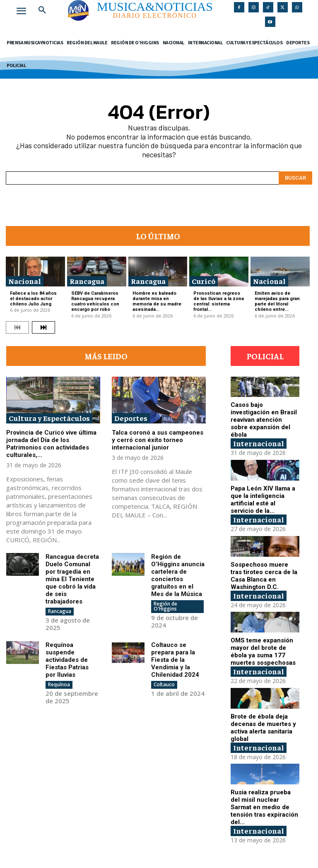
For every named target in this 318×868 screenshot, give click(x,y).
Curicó (204, 281)
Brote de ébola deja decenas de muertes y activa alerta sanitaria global (263, 728)
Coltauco (164, 684)
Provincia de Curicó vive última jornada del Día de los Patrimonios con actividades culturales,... (51, 444)
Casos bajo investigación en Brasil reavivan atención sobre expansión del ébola (264, 420)
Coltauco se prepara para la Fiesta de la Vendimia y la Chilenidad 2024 (175, 660)
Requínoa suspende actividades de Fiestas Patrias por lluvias (67, 660)
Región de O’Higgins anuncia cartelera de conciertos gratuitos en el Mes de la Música (178, 575)
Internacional (259, 443)
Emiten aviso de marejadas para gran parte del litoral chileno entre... (277, 302)
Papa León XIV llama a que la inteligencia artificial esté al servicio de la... (263, 500)
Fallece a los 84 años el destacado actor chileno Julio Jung (33, 299)
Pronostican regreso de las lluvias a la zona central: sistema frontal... (219, 302)
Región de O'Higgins (165, 606)
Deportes (131, 418)
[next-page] (43, 327)
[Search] (295, 178)
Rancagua (87, 281)
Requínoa (59, 684)
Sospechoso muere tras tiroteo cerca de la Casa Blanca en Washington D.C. (264, 576)
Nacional (25, 281)
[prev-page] (17, 327)
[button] (42, 10)
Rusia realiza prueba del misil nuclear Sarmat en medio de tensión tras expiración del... (264, 807)
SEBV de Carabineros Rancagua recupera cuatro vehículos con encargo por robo (95, 302)
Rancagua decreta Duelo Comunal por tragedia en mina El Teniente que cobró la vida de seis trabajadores (72, 579)
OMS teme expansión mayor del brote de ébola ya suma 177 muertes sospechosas (263, 652)
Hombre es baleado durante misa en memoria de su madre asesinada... (157, 302)
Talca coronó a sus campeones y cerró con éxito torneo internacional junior (158, 440)
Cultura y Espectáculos (49, 418)
